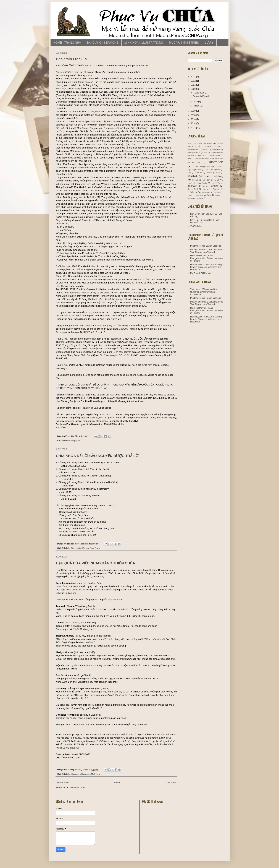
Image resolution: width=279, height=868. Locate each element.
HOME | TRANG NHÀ (67, 43)
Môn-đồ (195, 180)
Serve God (193, 189)
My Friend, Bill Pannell (201, 273)
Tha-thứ (216, 189)
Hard (189, 158)
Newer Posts (63, 783)
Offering (196, 183)
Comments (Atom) (77, 788)
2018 (194, 115)
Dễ (189, 149)
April (196, 102)
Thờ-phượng (216, 192)
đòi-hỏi (205, 149)
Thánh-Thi (192, 192)
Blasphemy (76, 774)
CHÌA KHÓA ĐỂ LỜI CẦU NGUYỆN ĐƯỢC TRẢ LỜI (98, 456)
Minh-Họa (95, 774)
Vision (190, 195)
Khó (208, 167)
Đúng (214, 149)
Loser (218, 170)
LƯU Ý (209, 43)
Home (117, 783)
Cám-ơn (220, 143)
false (192, 155)
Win (209, 195)
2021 (194, 85)
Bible (189, 143)
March (197, 106)
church (218, 146)
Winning (191, 198)
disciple (196, 149)
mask (218, 173)
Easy (221, 149)
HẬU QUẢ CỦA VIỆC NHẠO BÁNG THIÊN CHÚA (95, 563)
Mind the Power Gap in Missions (206, 246)
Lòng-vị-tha (209, 170)
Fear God (202, 155)
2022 (194, 81)
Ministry (86, 548)
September (199, 93)
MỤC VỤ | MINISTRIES (184, 43)
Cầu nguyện (76, 548)
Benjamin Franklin (71, 59)
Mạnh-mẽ (199, 173)
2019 (194, 111)
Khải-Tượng (199, 167)
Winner (217, 195)
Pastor (205, 183)
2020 (194, 89)
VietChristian (196, 226)
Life (192, 170)
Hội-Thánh (196, 162)
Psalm (194, 186)
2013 (194, 128)
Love (189, 173)
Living (199, 170)
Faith (221, 153)
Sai (204, 186)
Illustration (86, 774)
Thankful (205, 192)
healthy (208, 158)
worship (200, 198)
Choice (208, 146)
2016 (194, 119)
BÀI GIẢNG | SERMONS (103, 43)
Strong (205, 189)
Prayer (98, 548)
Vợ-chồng (200, 195)
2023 (194, 77)
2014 (194, 123)
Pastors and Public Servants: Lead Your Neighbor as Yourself (207, 251)
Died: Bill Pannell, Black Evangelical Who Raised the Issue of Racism (206, 258)
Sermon (214, 186)
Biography (75, 441)
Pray (92, 548)
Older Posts (170, 783)
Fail (206, 153)
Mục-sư (206, 180)
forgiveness (215, 155)
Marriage (209, 173)
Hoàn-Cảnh (219, 158)
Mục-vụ (219, 180)
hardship (198, 158)
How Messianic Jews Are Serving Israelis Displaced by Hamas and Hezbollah (206, 267)
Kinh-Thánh (218, 166)
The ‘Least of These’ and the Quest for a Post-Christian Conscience (204, 292)
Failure (213, 153)
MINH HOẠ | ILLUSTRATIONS (144, 43)
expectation (195, 152)
